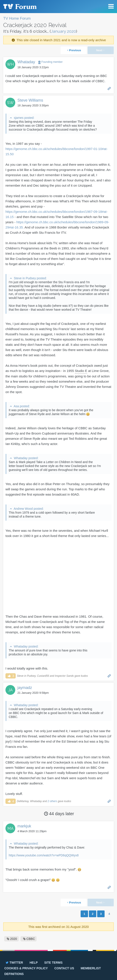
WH (10, 64)
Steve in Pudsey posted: (30, 278)
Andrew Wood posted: (29, 509)
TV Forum (20, 7)
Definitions (14, 974)
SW (10, 103)
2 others (52, 801)
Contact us (64, 968)
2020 (14, 939)
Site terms (53, 963)
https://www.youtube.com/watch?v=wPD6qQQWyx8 (44, 855)
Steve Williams (30, 100)
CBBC (31, 939)
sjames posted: (24, 118)
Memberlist (91, 968)
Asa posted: (22, 406)
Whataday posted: (26, 458)
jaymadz (25, 688)
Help (34, 963)
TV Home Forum (17, 18)
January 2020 (63, 31)
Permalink (109, 88)
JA (10, 690)
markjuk (24, 826)
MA (10, 828)
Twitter (14, 963)
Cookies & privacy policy (26, 968)
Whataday (26, 62)
